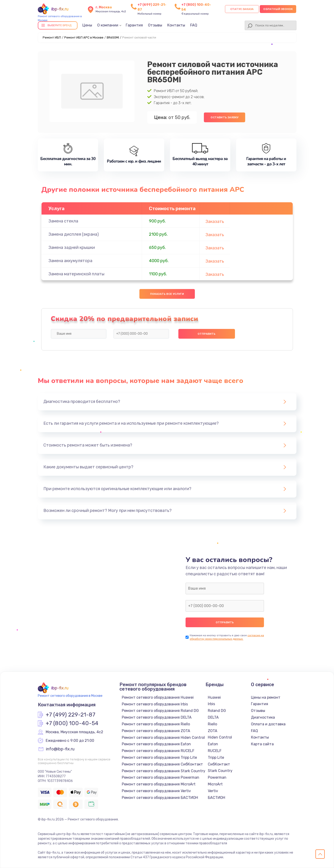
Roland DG (217, 711)
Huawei (214, 697)
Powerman (217, 777)
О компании (108, 25)
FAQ (194, 25)
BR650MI (113, 37)
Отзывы (155, 25)
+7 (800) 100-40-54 (72, 723)
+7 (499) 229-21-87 (71, 715)
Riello (212, 724)
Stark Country (220, 771)
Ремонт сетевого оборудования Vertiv (156, 791)
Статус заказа (242, 9)
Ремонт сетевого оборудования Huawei (158, 697)
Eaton (213, 744)
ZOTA (213, 731)
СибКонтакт (219, 764)
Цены (87, 25)
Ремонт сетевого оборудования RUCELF (158, 751)
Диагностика (263, 717)
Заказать (215, 222)
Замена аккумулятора (70, 261)
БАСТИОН (217, 798)
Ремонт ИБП (52, 37)
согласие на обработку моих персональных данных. (227, 637)
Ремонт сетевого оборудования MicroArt (159, 784)
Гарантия (134, 25)
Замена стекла (63, 221)
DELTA (213, 717)
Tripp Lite (216, 757)
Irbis (211, 704)
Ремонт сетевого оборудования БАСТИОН (160, 798)
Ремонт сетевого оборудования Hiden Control (163, 738)
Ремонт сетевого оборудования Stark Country (164, 771)
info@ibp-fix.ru (60, 749)
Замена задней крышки (72, 248)
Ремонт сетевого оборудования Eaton (156, 744)
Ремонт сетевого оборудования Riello (156, 724)
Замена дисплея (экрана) (74, 234)
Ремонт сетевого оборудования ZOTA (156, 731)
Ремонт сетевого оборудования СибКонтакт (162, 764)
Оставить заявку (225, 117)
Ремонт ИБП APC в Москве (84, 37)
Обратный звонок (278, 9)
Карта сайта (262, 744)
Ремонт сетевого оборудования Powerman (161, 777)
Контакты (176, 25)
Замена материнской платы (76, 274)
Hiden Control (220, 737)
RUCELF (215, 751)
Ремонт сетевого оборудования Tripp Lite (159, 757)
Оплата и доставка (268, 724)
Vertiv (213, 791)
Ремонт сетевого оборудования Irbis (155, 704)
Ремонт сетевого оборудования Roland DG (160, 711)
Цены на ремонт (266, 697)
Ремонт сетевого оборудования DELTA (157, 717)
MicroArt (215, 784)
